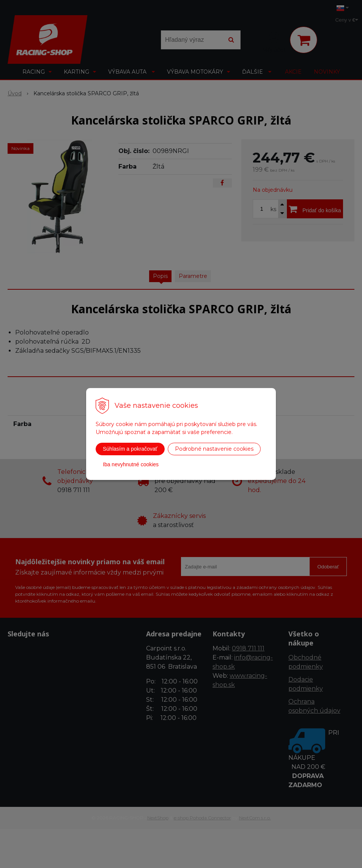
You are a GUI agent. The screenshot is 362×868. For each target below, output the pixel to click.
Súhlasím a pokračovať (130, 449)
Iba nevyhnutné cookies (131, 464)
